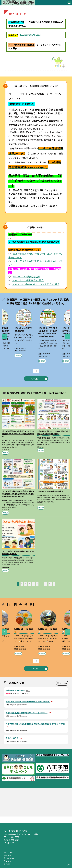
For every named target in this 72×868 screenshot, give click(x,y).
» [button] (54, 584)
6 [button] (37, 584)
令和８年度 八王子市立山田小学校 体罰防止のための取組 (28, 702)
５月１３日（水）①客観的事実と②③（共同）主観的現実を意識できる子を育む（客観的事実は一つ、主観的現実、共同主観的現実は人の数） (18, 494)
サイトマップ (9, 843)
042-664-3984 (13, 837)
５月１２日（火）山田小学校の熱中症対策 (50, 491)
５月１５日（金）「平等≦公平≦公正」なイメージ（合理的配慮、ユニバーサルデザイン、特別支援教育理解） (18, 434)
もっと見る (35, 379)
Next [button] (68, 337)
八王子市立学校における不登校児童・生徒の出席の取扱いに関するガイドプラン (36, 724)
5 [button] (33, 584)
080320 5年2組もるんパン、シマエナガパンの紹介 (36, 284)
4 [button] (30, 584)
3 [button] (26, 584)
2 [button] (22, 584)
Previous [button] (5, 337)
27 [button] (50, 584)
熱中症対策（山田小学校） (31, 35)
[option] (24, 334)
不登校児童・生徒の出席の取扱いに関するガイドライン (27, 713)
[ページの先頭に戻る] (69, 865)
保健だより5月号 (12, 738)
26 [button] (46, 584)
